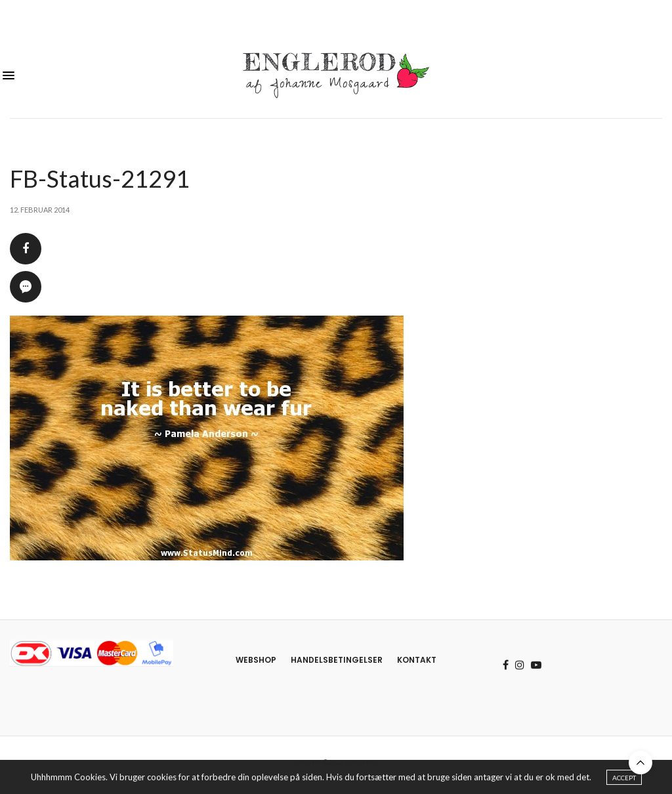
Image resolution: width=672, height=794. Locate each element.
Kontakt (417, 660)
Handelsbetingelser (337, 660)
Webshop (256, 660)
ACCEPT (624, 779)
